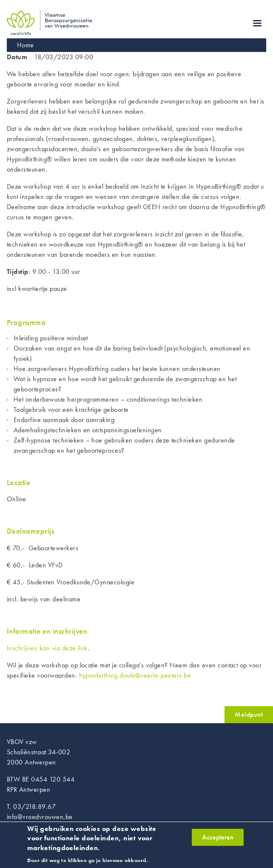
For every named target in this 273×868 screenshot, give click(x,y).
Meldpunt (249, 714)
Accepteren (218, 841)
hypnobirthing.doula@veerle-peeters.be (135, 675)
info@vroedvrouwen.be (40, 817)
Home (26, 45)
